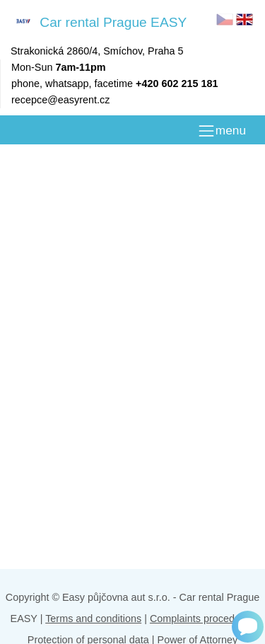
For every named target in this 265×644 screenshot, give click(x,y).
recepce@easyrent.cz (60, 100)
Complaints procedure (200, 619)
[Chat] (248, 627)
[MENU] (222, 131)
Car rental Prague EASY (99, 22)
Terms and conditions (93, 619)
